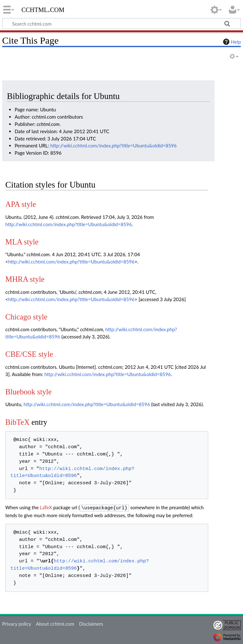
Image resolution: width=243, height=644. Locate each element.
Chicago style (26, 317)
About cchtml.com (55, 623)
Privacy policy (17, 623)
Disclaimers (91, 623)
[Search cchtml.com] (121, 23)
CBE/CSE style (29, 354)
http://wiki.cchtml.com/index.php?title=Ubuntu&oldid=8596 (114, 146)
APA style (21, 204)
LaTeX (46, 507)
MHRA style (25, 279)
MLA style (22, 242)
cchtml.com (43, 9)
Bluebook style (29, 392)
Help (231, 42)
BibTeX (18, 422)
